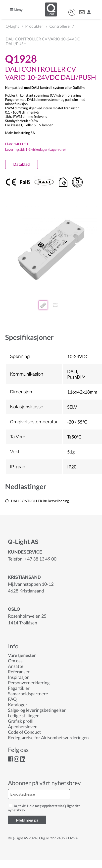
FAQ (12, 699)
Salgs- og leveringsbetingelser (37, 710)
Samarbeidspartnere (28, 694)
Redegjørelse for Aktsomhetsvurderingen (48, 737)
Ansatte (16, 666)
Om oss (15, 661)
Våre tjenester (22, 655)
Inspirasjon (19, 677)
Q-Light (12, 26)
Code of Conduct (24, 732)
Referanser (19, 672)
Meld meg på (27, 820)
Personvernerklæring (29, 683)
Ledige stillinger (23, 716)
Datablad (22, 164)
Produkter (34, 26)
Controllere (59, 26)
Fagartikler (19, 688)
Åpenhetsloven (23, 726)
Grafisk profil (21, 721)
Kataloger (18, 705)
